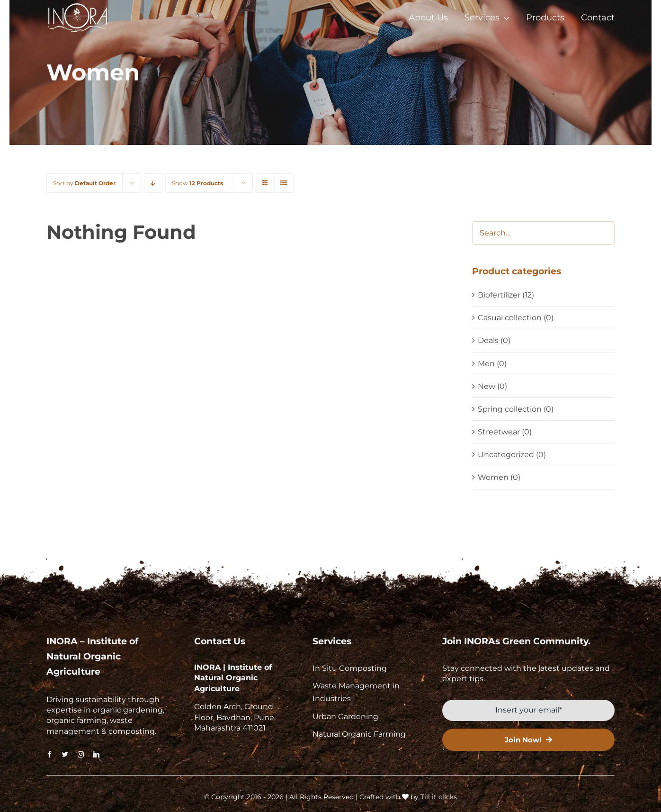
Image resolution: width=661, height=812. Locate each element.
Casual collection (510, 318)
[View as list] (284, 183)
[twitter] (65, 754)
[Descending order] (153, 183)
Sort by (84, 183)
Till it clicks (439, 797)
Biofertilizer (499, 295)
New (487, 386)
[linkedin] (96, 754)
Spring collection (510, 409)
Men (486, 364)
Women (493, 477)
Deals (488, 340)
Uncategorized (506, 455)
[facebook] (49, 754)
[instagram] (81, 754)
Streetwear (499, 432)
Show (197, 183)
